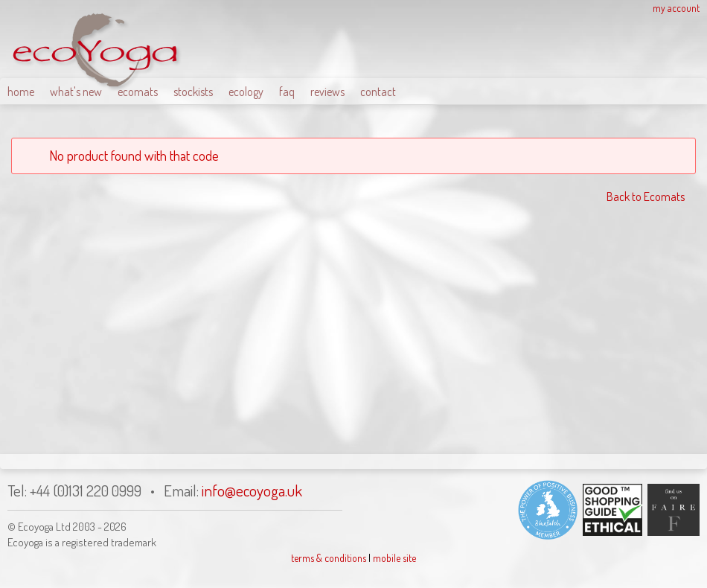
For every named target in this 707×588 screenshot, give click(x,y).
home (21, 92)
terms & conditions (329, 558)
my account (676, 8)
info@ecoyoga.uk (252, 490)
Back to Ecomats (646, 196)
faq (287, 92)
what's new (76, 92)
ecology (246, 92)
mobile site (394, 558)
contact (378, 92)
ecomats (138, 92)
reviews (327, 92)
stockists (193, 92)
